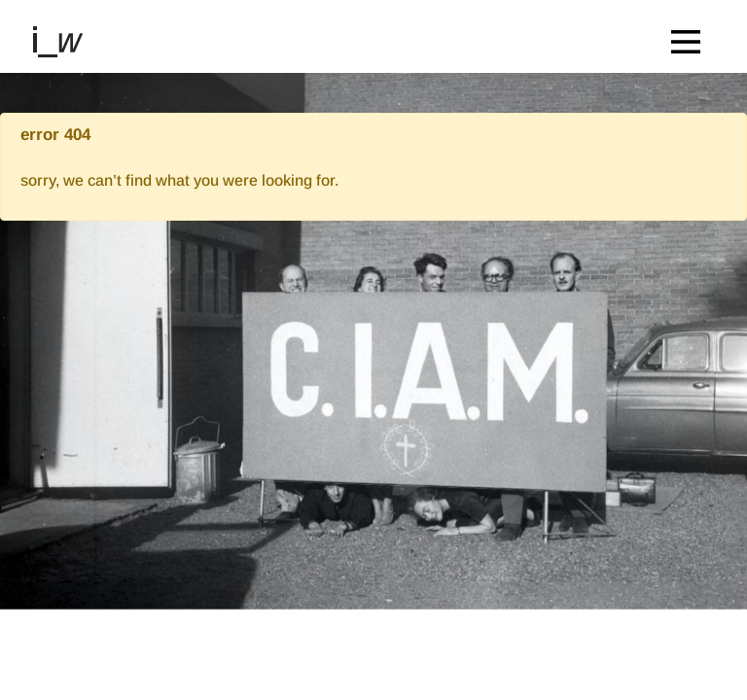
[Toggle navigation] (691, 36)
